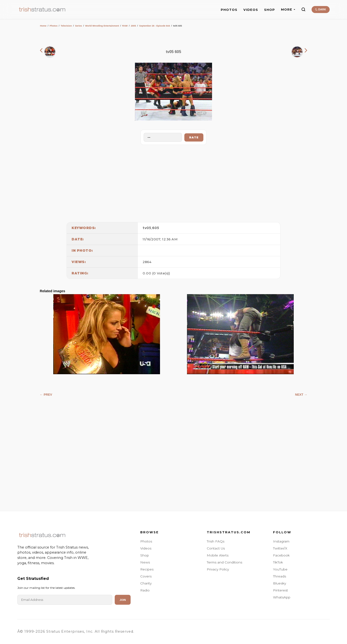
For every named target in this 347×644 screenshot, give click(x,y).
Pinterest (280, 590)
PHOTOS (229, 10)
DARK (321, 9)
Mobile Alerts (218, 555)
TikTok (278, 562)
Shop (145, 555)
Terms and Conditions (224, 562)
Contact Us (216, 548)
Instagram (281, 541)
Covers (146, 576)
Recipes (147, 569)
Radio (145, 590)
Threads (280, 576)
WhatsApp (282, 597)
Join (123, 600)
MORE (288, 10)
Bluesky (280, 583)
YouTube (280, 569)
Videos (146, 548)
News (145, 562)
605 (156, 228)
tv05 (147, 228)
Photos (54, 26)
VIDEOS (251, 10)
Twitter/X (280, 548)
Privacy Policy (218, 569)
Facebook (281, 555)
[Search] (303, 9)
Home (43, 26)
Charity (146, 583)
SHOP (270, 10)
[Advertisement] (173, 182)
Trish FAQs (216, 541)
